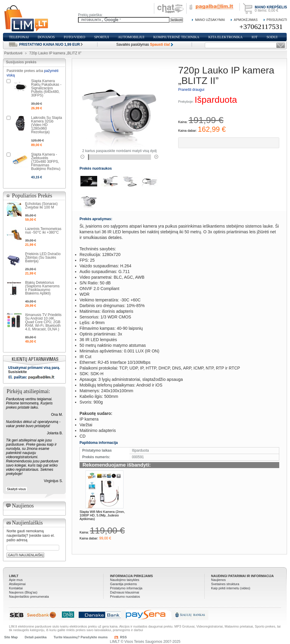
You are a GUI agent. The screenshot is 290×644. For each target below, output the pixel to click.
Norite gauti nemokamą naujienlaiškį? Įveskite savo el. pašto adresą (31, 536)
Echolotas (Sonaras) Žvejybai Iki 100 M (41, 206)
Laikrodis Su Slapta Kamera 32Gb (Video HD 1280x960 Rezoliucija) (46, 125)
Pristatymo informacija (126, 588)
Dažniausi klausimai (125, 592)
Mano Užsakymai (210, 20)
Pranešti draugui (191, 90)
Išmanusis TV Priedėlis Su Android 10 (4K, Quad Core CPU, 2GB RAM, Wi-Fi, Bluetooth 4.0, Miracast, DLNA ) (43, 322)
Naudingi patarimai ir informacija (242, 576)
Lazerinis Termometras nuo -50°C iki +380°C (43, 231)
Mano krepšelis (271, 7)
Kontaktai (16, 588)
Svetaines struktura (225, 584)
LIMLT (14, 576)
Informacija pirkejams (131, 576)
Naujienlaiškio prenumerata (29, 597)
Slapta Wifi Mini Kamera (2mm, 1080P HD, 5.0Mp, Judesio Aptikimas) (102, 515)
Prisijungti (277, 20)
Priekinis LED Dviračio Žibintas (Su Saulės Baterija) (43, 257)
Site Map (11, 637)
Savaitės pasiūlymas (143, 45)
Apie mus (16, 580)
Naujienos (218, 580)
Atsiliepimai (17, 584)
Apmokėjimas (246, 20)
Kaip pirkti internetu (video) (231, 588)
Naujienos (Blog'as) (23, 592)
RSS (123, 637)
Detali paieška (36, 637)
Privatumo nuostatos (125, 597)
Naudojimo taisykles (125, 580)
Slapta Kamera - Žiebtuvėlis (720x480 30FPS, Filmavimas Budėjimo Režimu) (46, 162)
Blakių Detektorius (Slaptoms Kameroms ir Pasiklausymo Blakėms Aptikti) (42, 288)
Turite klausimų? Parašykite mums (81, 637)
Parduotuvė (13, 53)
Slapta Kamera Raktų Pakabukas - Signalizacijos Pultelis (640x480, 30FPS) (46, 88)
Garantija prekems (123, 584)
